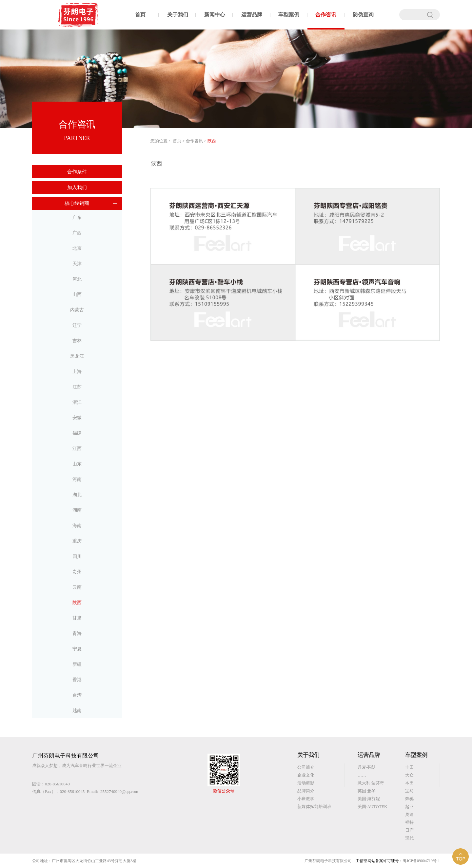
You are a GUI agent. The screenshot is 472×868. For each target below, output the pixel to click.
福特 (409, 822)
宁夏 (77, 649)
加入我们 (77, 187)
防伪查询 (363, 15)
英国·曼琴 (367, 791)
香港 (77, 680)
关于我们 (178, 15)
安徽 (77, 418)
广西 (77, 233)
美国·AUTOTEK (372, 807)
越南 (77, 710)
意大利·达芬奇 (371, 783)
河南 (77, 479)
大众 (409, 775)
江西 (77, 449)
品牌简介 (306, 791)
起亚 (409, 807)
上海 (77, 372)
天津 (77, 264)
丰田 (409, 767)
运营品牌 (252, 15)
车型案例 (289, 15)
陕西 (77, 603)
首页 (140, 15)
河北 (77, 279)
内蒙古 (77, 310)
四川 (77, 556)
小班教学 (306, 799)
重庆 (77, 541)
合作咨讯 (326, 15)
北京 (77, 248)
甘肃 (77, 618)
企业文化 (306, 775)
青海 (77, 633)
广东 (77, 217)
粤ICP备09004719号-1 (421, 861)
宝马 (409, 791)
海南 (77, 526)
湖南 (77, 510)
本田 (409, 783)
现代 (409, 838)
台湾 (77, 695)
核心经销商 (77, 203)
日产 (409, 830)
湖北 (77, 495)
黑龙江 (77, 356)
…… (362, 775)
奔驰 (409, 799)
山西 (77, 295)
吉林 (77, 341)
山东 (77, 464)
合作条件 (77, 172)
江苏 (77, 387)
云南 (77, 587)
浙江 (77, 402)
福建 (77, 433)
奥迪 (409, 814)
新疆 (77, 664)
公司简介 (306, 767)
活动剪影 (306, 783)
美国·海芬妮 (369, 799)
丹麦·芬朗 (367, 767)
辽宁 (77, 325)
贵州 (77, 572)
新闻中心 (215, 15)
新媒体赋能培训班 (314, 807)
